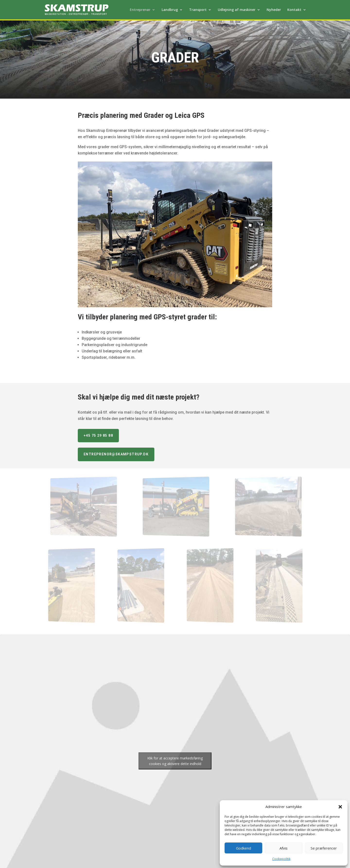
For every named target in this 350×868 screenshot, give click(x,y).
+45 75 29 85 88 (98, 435)
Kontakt (294, 10)
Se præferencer (324, 848)
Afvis (284, 848)
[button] (340, 807)
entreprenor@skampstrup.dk (116, 454)
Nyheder (274, 10)
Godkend (244, 848)
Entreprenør (140, 10)
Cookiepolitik (281, 859)
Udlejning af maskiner (237, 10)
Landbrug (170, 10)
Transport (198, 10)
